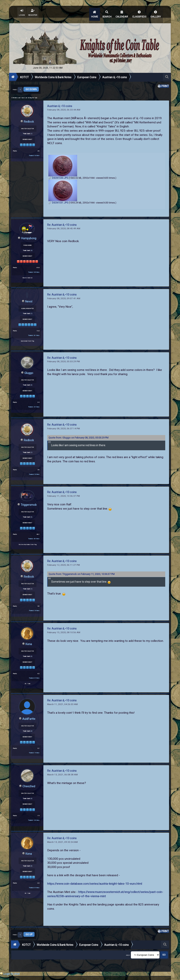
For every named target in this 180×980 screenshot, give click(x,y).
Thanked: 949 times (34, 267)
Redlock (29, 116)
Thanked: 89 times (34, 672)
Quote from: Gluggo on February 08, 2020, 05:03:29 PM (78, 432)
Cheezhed (29, 780)
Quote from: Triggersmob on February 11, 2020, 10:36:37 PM (82, 568)
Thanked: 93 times (34, 150)
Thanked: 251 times (34, 401)
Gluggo (29, 367)
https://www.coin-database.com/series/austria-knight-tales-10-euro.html (95, 877)
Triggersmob (29, 499)
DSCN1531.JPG (58, 198)
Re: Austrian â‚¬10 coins (62, 220)
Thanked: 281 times (34, 330)
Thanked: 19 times (34, 746)
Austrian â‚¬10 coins (60, 101)
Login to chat (12, 974)
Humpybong (29, 233)
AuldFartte (29, 712)
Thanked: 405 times (34, 533)
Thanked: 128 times (34, 813)
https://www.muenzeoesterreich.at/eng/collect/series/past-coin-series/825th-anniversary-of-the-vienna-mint (105, 887)
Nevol (29, 296)
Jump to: (128, 948)
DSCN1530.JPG (58, 173)
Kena (29, 638)
